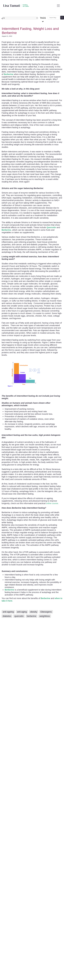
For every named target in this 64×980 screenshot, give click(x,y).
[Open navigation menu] (58, 6)
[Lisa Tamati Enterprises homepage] (30, 6)
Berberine (45, 598)
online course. (52, 503)
